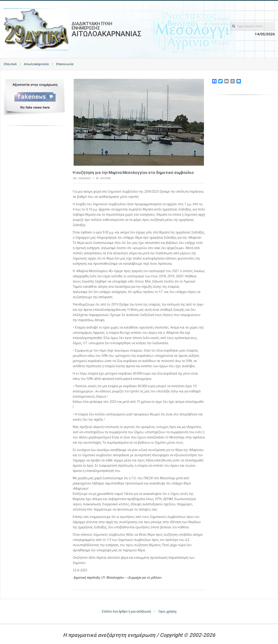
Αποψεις (106, 178)
